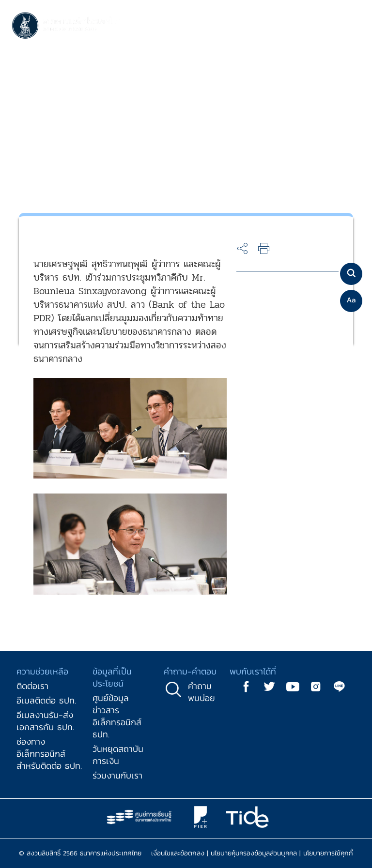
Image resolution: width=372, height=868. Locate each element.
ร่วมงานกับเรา (117, 775)
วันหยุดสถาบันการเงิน (118, 755)
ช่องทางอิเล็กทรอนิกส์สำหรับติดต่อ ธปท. (49, 754)
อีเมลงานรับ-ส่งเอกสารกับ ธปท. (45, 721)
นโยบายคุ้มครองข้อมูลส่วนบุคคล (254, 853)
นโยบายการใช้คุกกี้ (328, 853)
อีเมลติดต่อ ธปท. (46, 700)
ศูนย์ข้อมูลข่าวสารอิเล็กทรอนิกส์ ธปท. (117, 716)
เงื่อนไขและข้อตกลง (178, 853)
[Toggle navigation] (351, 26)
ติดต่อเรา (32, 686)
